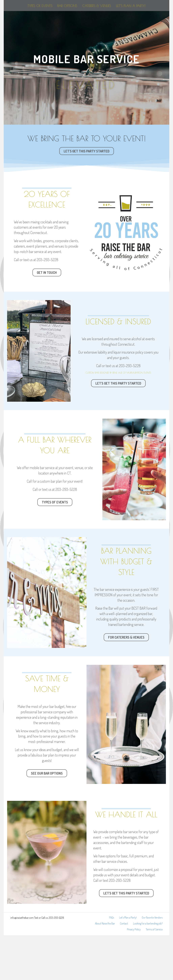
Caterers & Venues (133, 17)
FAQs (112, 962)
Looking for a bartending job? (148, 968)
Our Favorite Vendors (152, 962)
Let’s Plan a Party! (86, 39)
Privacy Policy (134, 974)
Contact (124, 968)
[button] (87, 196)
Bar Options (65, 17)
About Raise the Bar (105, 968)
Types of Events (38, 17)
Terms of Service (154, 974)
